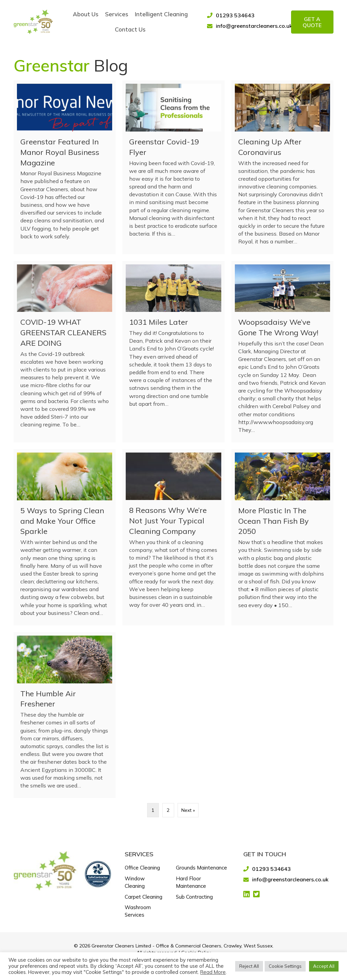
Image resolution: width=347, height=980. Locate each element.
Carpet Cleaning (144, 897)
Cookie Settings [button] (285, 966)
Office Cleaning (142, 868)
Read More (213, 972)
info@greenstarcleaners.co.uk (254, 26)
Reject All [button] (249, 966)
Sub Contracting (194, 897)
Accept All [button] (324, 966)
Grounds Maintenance (201, 868)
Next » (188, 810)
